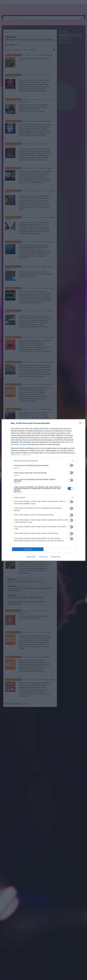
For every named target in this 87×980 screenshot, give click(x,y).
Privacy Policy (56, 557)
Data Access (43, 557)
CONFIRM (28, 549)
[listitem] (43, 461)
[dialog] (43, 490)
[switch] (70, 465)
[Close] (81, 423)
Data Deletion (31, 557)
